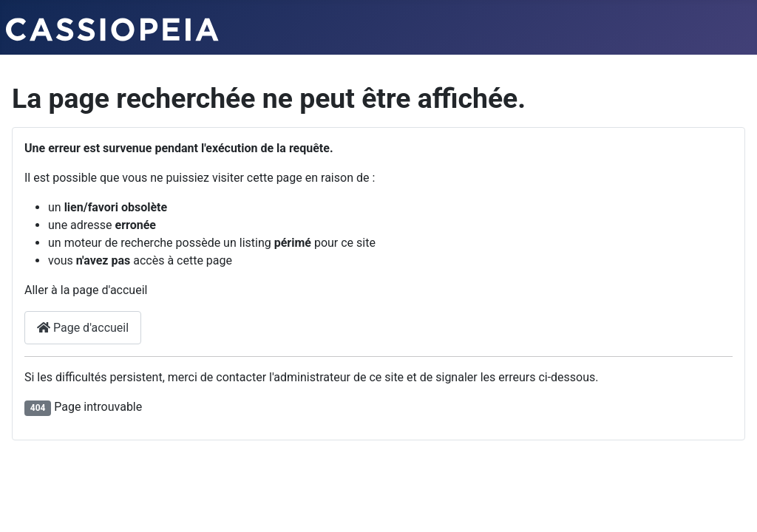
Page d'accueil (83, 328)
